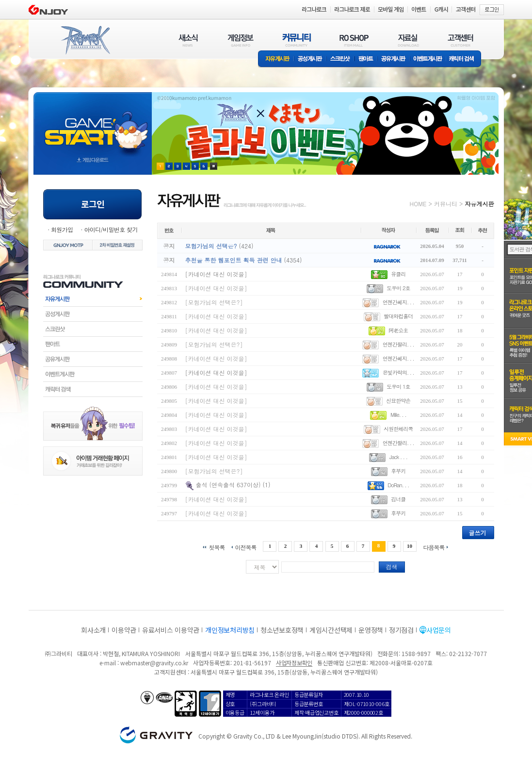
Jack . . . (398, 457)
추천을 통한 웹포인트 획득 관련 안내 (234, 260)
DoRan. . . (398, 485)
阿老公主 (398, 330)
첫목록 (217, 547)
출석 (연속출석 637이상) (228, 485)
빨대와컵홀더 (398, 316)
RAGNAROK (85, 40)
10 (410, 546)
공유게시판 (394, 59)
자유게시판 (276, 59)
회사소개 (93, 630)
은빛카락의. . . (398, 372)
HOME (418, 204)
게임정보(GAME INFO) (241, 40)
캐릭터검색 (93, 389)
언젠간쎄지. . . (398, 302)
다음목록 (434, 547)
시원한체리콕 (398, 429)
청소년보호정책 (282, 630)
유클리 (398, 274)
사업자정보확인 (294, 663)
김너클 (398, 499)
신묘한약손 (398, 401)
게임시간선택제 (331, 630)
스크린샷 (341, 59)
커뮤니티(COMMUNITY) (297, 40)
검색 (392, 567)
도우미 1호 (398, 387)
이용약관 (124, 630)
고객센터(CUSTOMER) (460, 40)
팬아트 (366, 59)
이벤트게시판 (428, 59)
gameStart (93, 124)
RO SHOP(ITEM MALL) (354, 40)
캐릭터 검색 (465, 59)
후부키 (398, 471)
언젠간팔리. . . (398, 344)
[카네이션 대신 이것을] (216, 274)
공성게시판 (310, 59)
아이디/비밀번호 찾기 (111, 229)
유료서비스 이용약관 (171, 630)
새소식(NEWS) (188, 40)
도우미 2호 (398, 288)
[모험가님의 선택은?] (214, 302)
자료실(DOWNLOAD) (408, 40)
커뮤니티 (446, 204)
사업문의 (439, 630)
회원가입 (62, 229)
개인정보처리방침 (230, 630)
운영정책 (371, 630)
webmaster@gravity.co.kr (154, 663)
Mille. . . (398, 415)
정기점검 (401, 630)
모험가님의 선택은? (211, 246)
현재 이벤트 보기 (214, 166)
